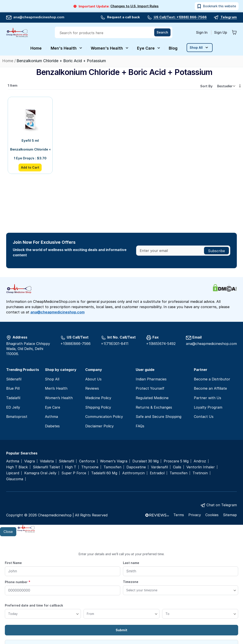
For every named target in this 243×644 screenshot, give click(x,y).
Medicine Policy (98, 398)
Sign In (202, 32)
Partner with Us (208, 398)
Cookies (212, 515)
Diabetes (52, 426)
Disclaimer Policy (99, 426)
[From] (121, 614)
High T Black (17, 467)
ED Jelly (13, 407)
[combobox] (114, 33)
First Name (13, 563)
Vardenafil (159, 467)
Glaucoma (15, 479)
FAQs (140, 426)
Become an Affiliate (210, 388)
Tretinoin (200, 473)
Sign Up (221, 32)
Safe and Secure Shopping (159, 417)
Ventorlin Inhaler (201, 467)
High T (71, 467)
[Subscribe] (216, 251)
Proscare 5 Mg (176, 461)
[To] (200, 614)
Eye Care (53, 407)
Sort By (206, 86)
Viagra (30, 461)
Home (8, 61)
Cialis (177, 467)
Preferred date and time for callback (34, 605)
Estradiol (157, 473)
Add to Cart (30, 167)
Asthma (51, 417)
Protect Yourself (150, 388)
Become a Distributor (212, 379)
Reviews (92, 388)
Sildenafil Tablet (46, 467)
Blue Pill (13, 388)
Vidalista (47, 461)
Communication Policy (104, 417)
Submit (121, 630)
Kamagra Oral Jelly (40, 473)
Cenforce (87, 461)
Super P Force (74, 473)
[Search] (162, 32)
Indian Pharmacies (151, 379)
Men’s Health (56, 388)
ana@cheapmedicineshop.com (35, 17)
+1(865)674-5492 (161, 344)
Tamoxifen (112, 467)
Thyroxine (90, 467)
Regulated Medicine (152, 398)
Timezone (131, 582)
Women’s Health (59, 398)
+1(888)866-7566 (75, 344)
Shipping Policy (98, 407)
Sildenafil (14, 379)
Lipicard (13, 473)
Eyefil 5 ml (30, 141)
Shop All (52, 379)
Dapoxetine (136, 467)
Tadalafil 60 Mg (104, 473)
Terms (179, 515)
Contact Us (204, 417)
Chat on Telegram (222, 505)
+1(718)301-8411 (115, 344)
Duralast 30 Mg (146, 461)
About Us (93, 379)
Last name (131, 563)
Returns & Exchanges (154, 407)
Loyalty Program (208, 407)
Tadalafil (13, 398)
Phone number (18, 582)
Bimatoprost (17, 417)
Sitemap (230, 515)
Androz (200, 461)
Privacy (195, 515)
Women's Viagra (114, 461)
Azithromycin (134, 473)
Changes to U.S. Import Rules (134, 6)
